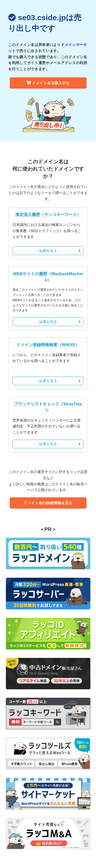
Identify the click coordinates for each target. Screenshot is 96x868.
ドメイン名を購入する (48, 83)
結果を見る (60, 251)
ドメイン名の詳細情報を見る (48, 503)
